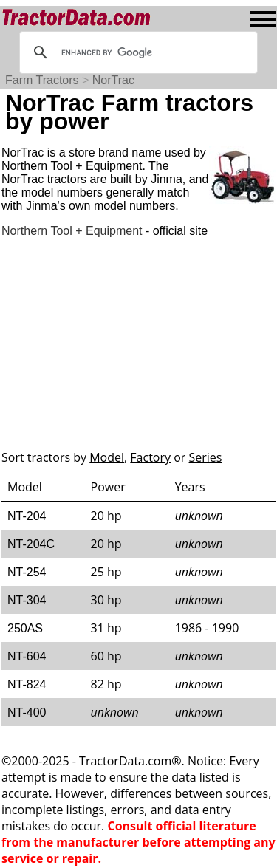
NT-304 (27, 600)
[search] (136, 52)
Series (206, 457)
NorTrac (113, 80)
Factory (150, 457)
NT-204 (27, 516)
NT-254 (27, 572)
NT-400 (27, 712)
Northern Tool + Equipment (72, 231)
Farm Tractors (42, 80)
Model (107, 457)
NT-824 (27, 684)
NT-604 (27, 656)
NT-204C (31, 544)
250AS (25, 628)
